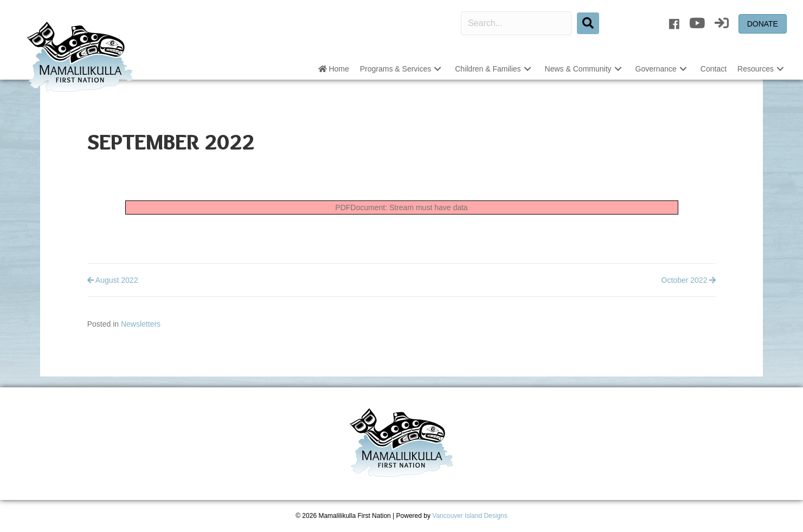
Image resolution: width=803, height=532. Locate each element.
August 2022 (113, 280)
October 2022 (689, 280)
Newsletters (141, 324)
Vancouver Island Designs (470, 516)
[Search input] (516, 23)
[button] (438, 69)
